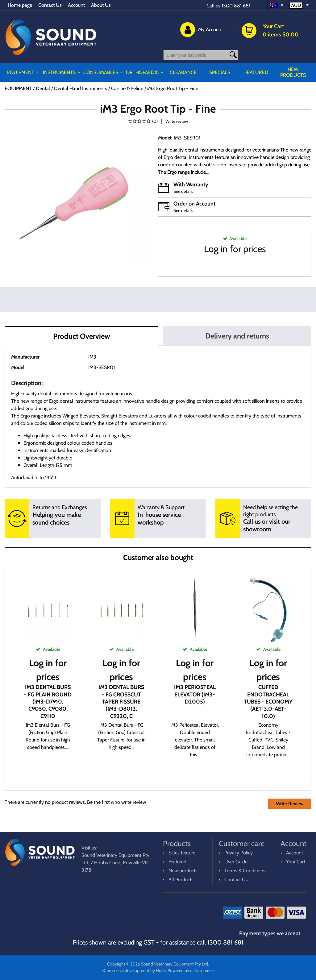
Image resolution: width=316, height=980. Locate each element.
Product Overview (81, 336)
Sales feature (182, 853)
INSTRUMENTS (59, 72)
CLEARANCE (183, 72)
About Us (101, 5)
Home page (20, 5)
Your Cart (296, 862)
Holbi (161, 970)
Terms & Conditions (245, 871)
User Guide (236, 862)
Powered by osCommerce (191, 970)
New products (293, 72)
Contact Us (50, 5)
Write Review (290, 804)
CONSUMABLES (101, 72)
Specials (220, 72)
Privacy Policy (239, 853)
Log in (216, 249)
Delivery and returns (237, 336)
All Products (181, 880)
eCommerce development (125, 970)
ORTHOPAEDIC (142, 72)
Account (76, 5)
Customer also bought (158, 557)
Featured (256, 72)
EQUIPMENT (21, 72)
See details (183, 191)
